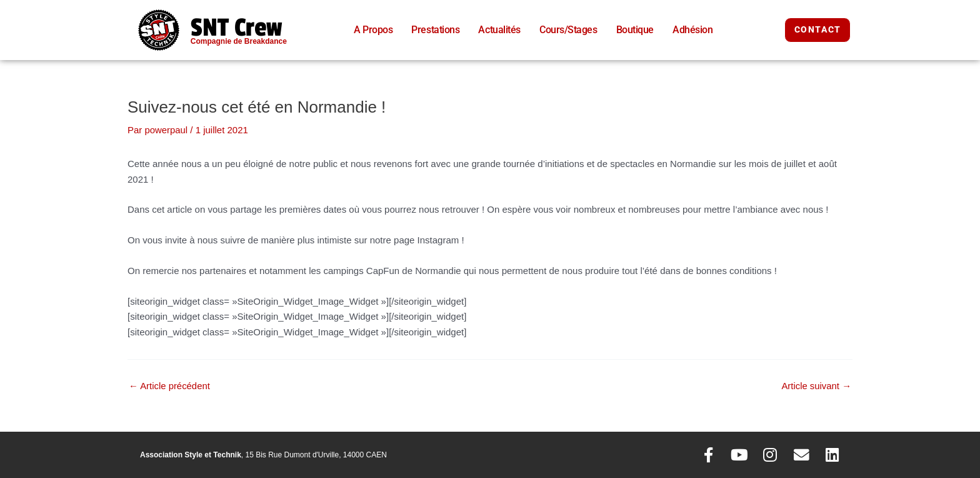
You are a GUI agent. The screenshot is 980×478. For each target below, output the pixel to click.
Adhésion (692, 30)
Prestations (435, 30)
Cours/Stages (568, 30)
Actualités (499, 30)
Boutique (635, 30)
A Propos (373, 30)
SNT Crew (237, 28)
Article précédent (170, 385)
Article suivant (816, 385)
